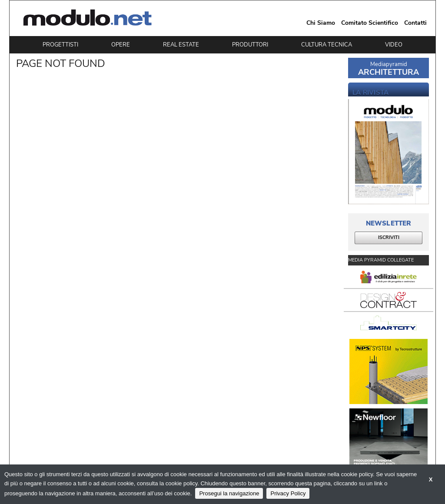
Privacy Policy (288, 493)
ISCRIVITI (389, 237)
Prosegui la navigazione (229, 493)
